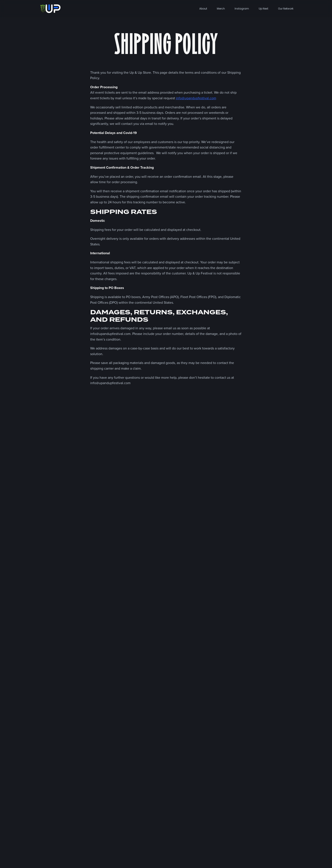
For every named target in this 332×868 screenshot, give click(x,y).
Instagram (242, 9)
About (203, 9)
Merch (221, 9)
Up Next (263, 9)
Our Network (286, 9)
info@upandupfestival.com (196, 98)
